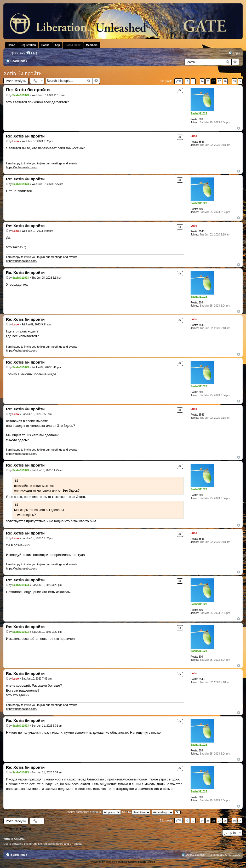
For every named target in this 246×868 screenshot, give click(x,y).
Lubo (194, 136)
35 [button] (234, 81)
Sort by (136, 812)
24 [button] (202, 81)
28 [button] (225, 81)
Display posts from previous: (93, 812)
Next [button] (240, 81)
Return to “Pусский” (19, 829)
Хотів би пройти (22, 73)
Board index (19, 855)
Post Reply (14, 81)
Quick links (18, 53)
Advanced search (235, 62)
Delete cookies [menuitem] (195, 855)
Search (228, 62)
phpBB (110, 862)
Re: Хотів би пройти (28, 90)
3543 (202, 142)
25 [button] (208, 81)
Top (239, 128)
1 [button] (193, 81)
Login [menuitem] (236, 53)
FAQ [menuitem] (34, 53)
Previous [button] (187, 81)
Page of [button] (179, 81)
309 (201, 119)
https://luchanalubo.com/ (22, 167)
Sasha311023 (199, 114)
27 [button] (219, 81)
